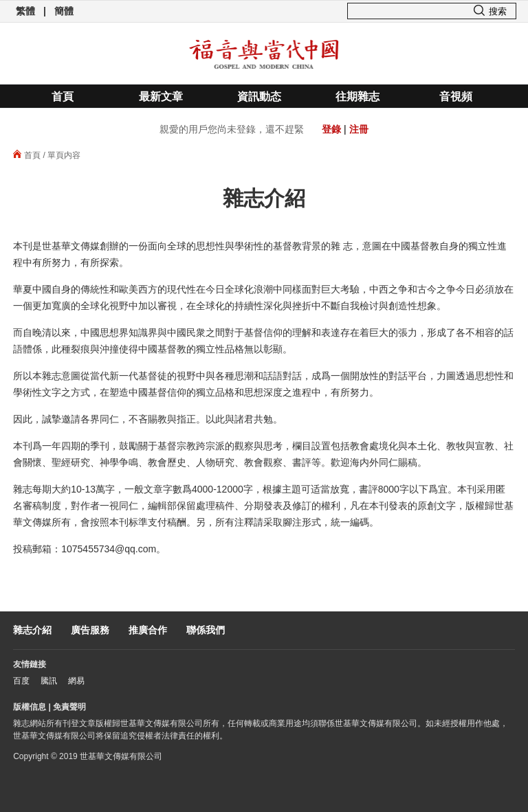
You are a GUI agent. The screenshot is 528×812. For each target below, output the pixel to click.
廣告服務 (90, 630)
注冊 (359, 129)
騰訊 (49, 681)
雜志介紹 (32, 630)
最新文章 (161, 97)
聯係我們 (206, 630)
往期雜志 (357, 97)
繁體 (25, 11)
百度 (21, 681)
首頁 (63, 97)
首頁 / (29, 155)
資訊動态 (259, 97)
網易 (76, 681)
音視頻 (456, 97)
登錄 (331, 129)
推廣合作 (148, 630)
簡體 (64, 11)
